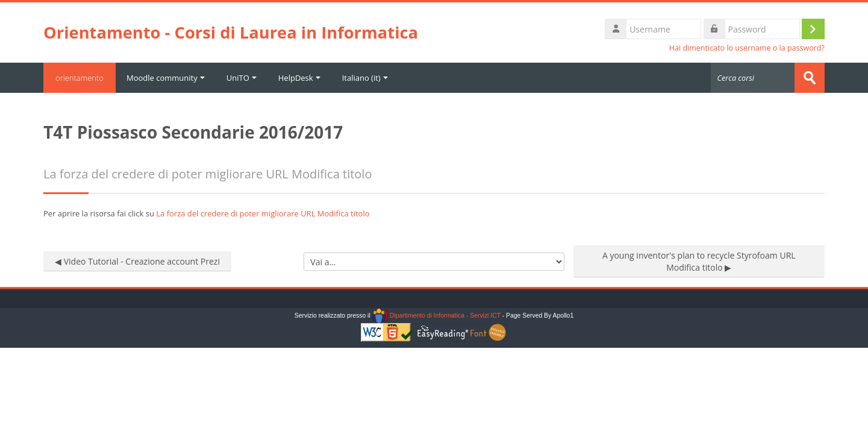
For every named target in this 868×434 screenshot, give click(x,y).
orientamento (80, 78)
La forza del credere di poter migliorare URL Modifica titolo (263, 213)
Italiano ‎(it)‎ (365, 78)
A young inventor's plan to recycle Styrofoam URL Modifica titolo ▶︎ (699, 261)
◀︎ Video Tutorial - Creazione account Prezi (137, 261)
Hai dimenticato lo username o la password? (747, 48)
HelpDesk (299, 78)
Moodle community (166, 78)
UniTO (242, 78)
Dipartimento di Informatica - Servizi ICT (436, 316)
